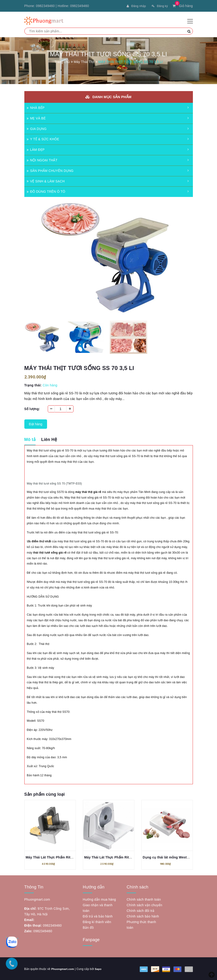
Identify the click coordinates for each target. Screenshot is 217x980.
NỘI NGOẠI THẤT (42, 159)
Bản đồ (88, 927)
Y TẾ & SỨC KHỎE (43, 138)
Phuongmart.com (63, 968)
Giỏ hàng (183, 6)
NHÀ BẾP (36, 107)
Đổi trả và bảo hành (98, 916)
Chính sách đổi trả (141, 910)
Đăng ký (159, 6)
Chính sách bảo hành (143, 916)
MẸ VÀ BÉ (36, 118)
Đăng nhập (133, 6)
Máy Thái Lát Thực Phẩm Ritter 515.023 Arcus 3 (63, 857)
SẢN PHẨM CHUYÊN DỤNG (50, 170)
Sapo (99, 968)
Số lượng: (32, 408)
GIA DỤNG (37, 128)
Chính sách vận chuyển (144, 904)
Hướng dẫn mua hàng (99, 899)
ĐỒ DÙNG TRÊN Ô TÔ (46, 191)
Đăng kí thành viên (97, 921)
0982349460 (45, 6)
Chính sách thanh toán (144, 899)
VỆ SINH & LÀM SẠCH (46, 181)
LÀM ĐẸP (36, 149)
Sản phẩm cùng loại (45, 794)
